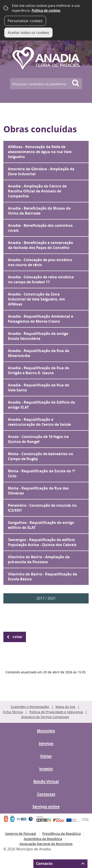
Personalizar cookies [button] (25, 21)
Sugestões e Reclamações (30, 707)
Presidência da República (62, 834)
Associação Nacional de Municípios (46, 844)
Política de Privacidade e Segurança (56, 712)
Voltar (17, 637)
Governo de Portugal (21, 834)
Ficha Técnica (13, 712)
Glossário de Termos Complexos (45, 717)
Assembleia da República (43, 839)
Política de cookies (46, 10)
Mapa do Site (65, 707)
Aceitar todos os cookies (28, 33)
